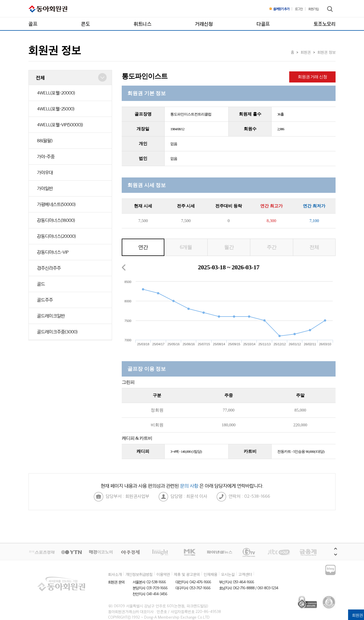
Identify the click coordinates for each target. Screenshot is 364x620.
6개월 (186, 247)
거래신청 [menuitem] (204, 24)
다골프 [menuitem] (263, 24)
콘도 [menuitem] (85, 24)
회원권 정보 (326, 52)
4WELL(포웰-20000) (56, 93)
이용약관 (163, 574)
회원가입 (313, 9)
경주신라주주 (49, 268)
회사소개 (115, 574)
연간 (143, 247)
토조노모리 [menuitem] (325, 24)
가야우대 (45, 172)
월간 (229, 247)
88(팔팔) (45, 140)
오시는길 (228, 574)
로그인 (299, 9)
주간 (272, 247)
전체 (314, 247)
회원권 (306, 52)
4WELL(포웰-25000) (56, 109)
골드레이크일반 (51, 316)
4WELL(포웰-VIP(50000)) (60, 125)
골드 (41, 284)
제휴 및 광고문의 (187, 574)
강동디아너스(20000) (56, 236)
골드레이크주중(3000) (57, 332)
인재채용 (210, 574)
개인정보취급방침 (139, 574)
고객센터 (245, 574)
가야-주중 (46, 156)
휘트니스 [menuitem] (142, 24)
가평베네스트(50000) (56, 204)
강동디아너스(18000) (56, 220)
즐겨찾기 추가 (279, 9)
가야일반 (45, 188)
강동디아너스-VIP (53, 252)
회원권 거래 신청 (313, 77)
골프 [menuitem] (33, 24)
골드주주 (45, 300)
